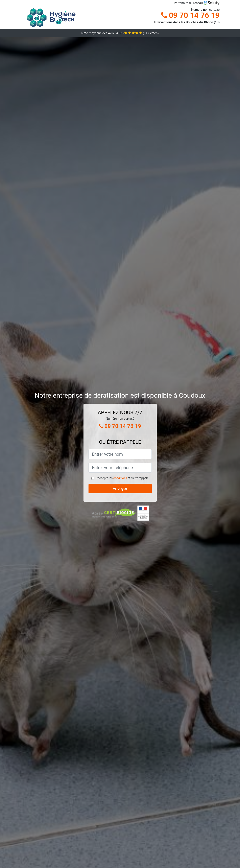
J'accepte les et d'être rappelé (122, 478)
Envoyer (120, 489)
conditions (120, 478)
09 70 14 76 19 (190, 15)
